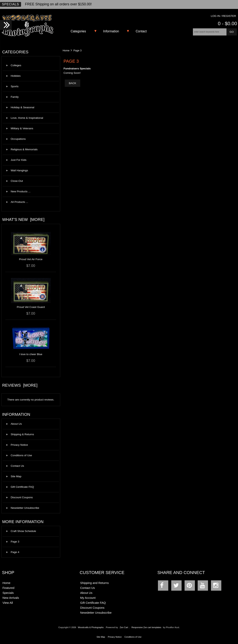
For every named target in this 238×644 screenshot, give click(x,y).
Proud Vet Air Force (31, 259)
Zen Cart (124, 627)
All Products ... (17, 202)
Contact (141, 31)
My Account (88, 598)
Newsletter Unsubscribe (23, 508)
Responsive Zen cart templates (146, 627)
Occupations (30, 139)
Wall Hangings (30, 171)
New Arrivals (11, 598)
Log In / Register (223, 16)
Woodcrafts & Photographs (91, 627)
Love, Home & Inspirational (30, 118)
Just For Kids (30, 160)
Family (30, 97)
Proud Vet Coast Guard (31, 307)
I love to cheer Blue (31, 354)
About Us (14, 424)
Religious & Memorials (30, 149)
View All (8, 603)
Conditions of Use (19, 455)
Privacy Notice (17, 445)
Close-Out (30, 181)
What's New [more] (23, 219)
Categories (78, 31)
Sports (30, 86)
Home (66, 50)
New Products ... (19, 191)
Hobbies (30, 76)
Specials (11, 4)
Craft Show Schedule (21, 531)
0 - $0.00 (227, 23)
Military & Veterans (30, 128)
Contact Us (15, 466)
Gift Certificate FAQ (20, 487)
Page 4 (13, 552)
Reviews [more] (20, 385)
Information (111, 31)
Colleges (30, 65)
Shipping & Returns (20, 434)
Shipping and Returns (95, 583)
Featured (8, 588)
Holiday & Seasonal (30, 107)
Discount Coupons (20, 497)
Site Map (14, 476)
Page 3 (13, 542)
